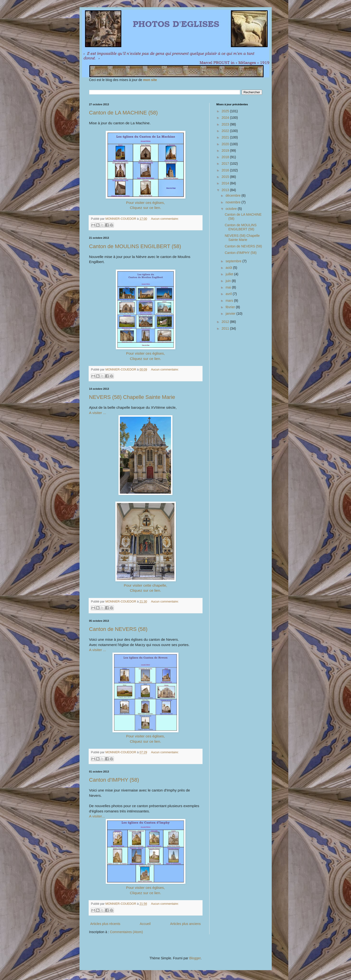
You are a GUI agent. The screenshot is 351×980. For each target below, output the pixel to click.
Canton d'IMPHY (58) (114, 780)
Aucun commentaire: (165, 219)
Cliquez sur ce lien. (145, 208)
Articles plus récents (105, 924)
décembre (234, 195)
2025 (226, 111)
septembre (234, 261)
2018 (226, 157)
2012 (226, 322)
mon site (150, 80)
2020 (226, 144)
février (231, 307)
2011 (226, 328)
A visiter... (97, 816)
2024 (226, 118)
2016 (226, 170)
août (229, 268)
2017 (226, 163)
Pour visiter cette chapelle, (145, 585)
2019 (226, 151)
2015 (226, 177)
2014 (226, 183)
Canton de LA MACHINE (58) (123, 113)
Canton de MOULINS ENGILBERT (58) (135, 246)
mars (230, 301)
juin (229, 281)
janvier (231, 314)
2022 (226, 131)
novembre (234, 202)
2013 (226, 190)
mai (229, 287)
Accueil (145, 924)
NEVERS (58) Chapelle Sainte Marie (132, 397)
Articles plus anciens (185, 924)
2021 (226, 137)
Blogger (195, 958)
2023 (226, 124)
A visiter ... (98, 413)
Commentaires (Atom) (126, 932)
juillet (230, 274)
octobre (232, 209)
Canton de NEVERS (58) (118, 629)
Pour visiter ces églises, (146, 203)
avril (229, 294)
